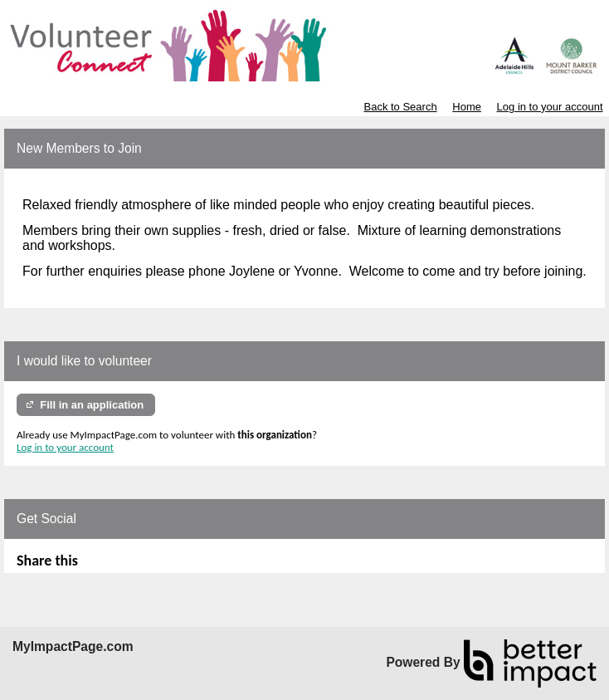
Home (467, 107)
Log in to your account (550, 107)
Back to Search (400, 107)
